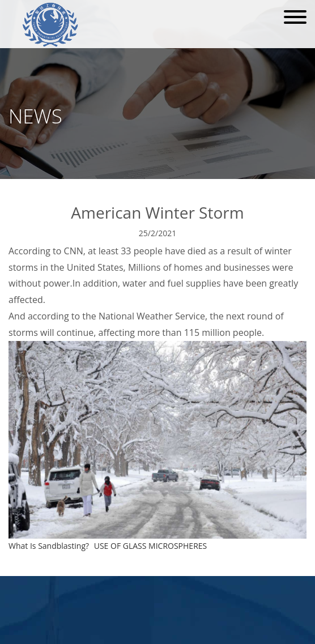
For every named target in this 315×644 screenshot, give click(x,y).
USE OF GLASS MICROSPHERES (151, 546)
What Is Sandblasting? (49, 546)
